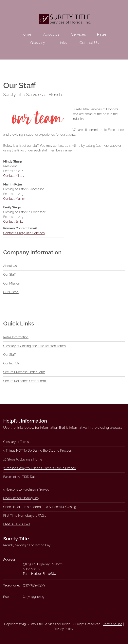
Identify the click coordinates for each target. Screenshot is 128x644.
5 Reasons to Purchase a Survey (26, 489)
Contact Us (89, 43)
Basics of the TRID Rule (20, 477)
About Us (51, 34)
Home (26, 34)
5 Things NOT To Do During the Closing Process (37, 451)
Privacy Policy (63, 629)
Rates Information (16, 337)
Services (79, 34)
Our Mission (12, 283)
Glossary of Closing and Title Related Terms (34, 346)
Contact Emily (13, 222)
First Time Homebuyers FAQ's (25, 516)
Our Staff (9, 275)
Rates (102, 34)
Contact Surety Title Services (24, 233)
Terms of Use (113, 624)
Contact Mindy (14, 176)
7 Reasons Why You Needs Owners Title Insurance (39, 468)
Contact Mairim (14, 199)
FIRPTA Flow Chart (17, 524)
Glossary (38, 43)
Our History (11, 292)
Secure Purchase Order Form (24, 372)
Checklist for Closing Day (21, 498)
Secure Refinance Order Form (25, 381)
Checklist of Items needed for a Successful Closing (40, 507)
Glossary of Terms (16, 442)
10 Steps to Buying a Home (23, 459)
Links (62, 43)
